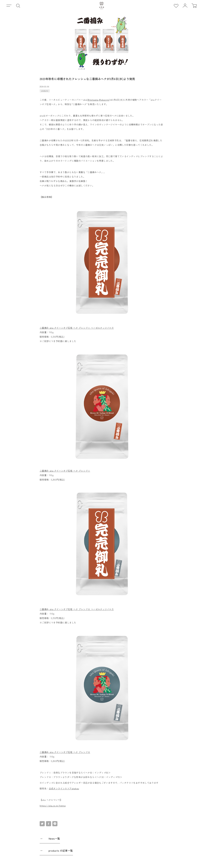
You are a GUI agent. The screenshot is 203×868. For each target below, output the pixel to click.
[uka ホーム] (102, 6)
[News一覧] (101, 840)
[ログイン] (185, 6)
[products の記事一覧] (101, 852)
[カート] (194, 6)
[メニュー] (9, 6)
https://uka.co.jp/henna (53, 806)
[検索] (18, 6)
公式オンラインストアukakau (64, 788)
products (45, 91)
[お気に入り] (176, 6)
